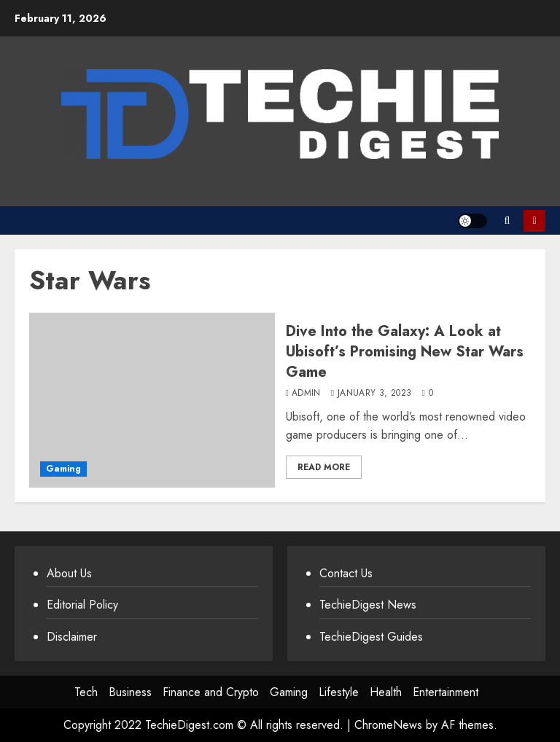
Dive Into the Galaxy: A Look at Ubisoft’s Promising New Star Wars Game (405, 352)
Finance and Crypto (211, 692)
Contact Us (346, 573)
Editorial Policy (82, 605)
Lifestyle (339, 692)
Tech (86, 692)
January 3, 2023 (374, 394)
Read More (324, 467)
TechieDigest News (368, 605)
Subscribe (534, 221)
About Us (69, 573)
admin (306, 394)
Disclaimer (72, 637)
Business (130, 692)
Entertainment (446, 692)
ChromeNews (388, 725)
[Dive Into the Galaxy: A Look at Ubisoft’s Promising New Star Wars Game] (152, 400)
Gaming (63, 469)
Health (386, 692)
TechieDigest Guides (371, 637)
